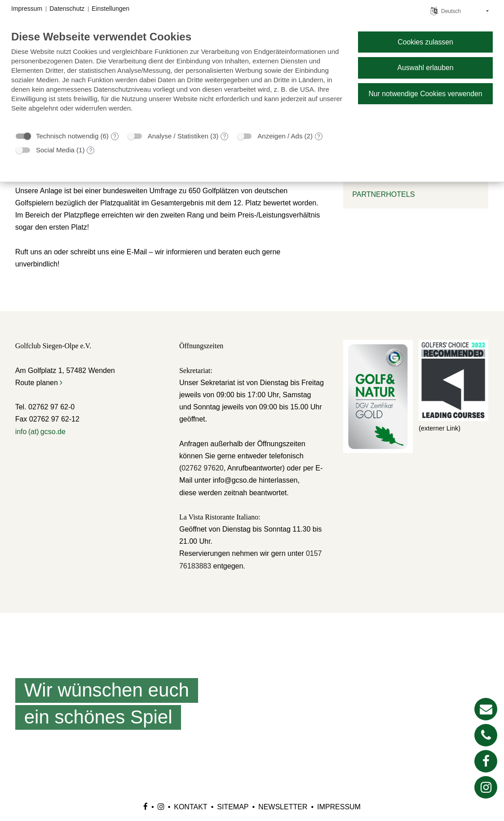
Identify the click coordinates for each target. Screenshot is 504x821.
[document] (177, 78)
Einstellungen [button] (111, 9)
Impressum (339, 807)
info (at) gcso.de (40, 432)
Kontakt (190, 807)
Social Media (55, 150)
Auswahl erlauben (425, 68)
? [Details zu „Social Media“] (91, 151)
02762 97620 (202, 468)
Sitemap (233, 807)
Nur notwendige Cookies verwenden (425, 94)
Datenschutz (67, 9)
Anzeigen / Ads (280, 136)
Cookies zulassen (425, 42)
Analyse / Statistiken (178, 136)
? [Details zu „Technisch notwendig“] (115, 137)
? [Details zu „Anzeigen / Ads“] (319, 137)
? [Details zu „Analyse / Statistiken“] (225, 137)
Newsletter (283, 807)
